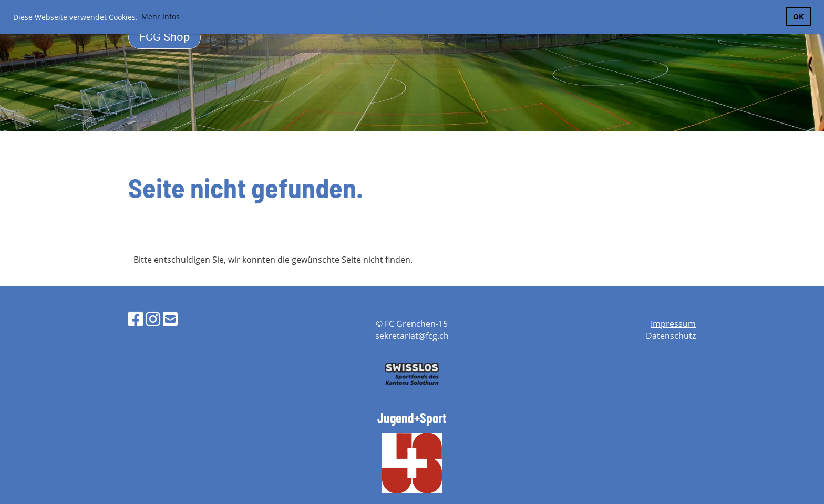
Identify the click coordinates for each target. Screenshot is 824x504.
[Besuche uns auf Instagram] (153, 319)
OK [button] (798, 17)
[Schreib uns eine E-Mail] (170, 319)
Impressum (673, 324)
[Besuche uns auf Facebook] (136, 319)
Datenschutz (671, 336)
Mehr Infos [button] (161, 17)
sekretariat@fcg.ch (412, 336)
